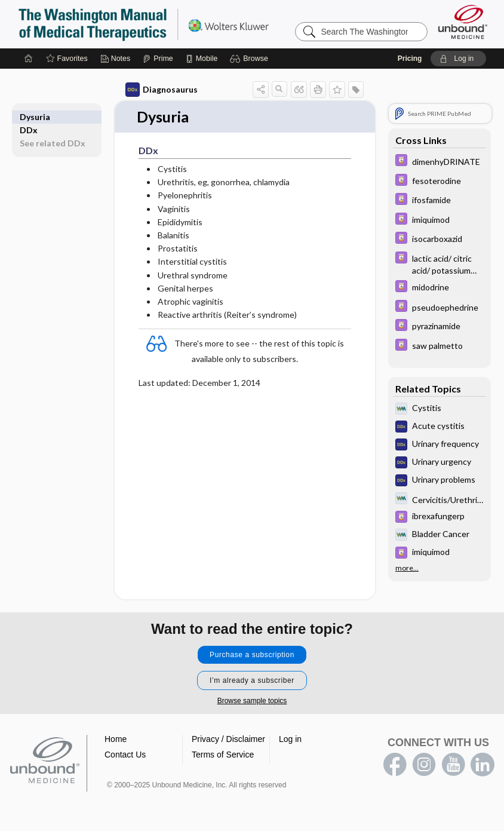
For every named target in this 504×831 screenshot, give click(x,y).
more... (407, 568)
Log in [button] (290, 740)
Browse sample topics (252, 701)
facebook (395, 765)
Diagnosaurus (162, 90)
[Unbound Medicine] (463, 22)
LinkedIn (483, 765)
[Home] (29, 59)
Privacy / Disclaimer (228, 740)
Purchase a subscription (252, 655)
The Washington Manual (167, 24)
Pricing (410, 59)
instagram (424, 765)
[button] (251, 59)
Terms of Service (223, 755)
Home (116, 740)
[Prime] (158, 59)
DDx (29, 117)
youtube (453, 765)
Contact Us (125, 755)
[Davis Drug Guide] (440, 162)
